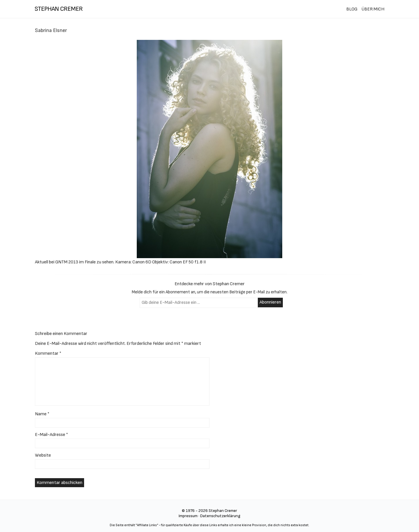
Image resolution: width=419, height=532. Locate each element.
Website (43, 455)
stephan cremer (59, 9)
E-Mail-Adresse (52, 435)
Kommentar (48, 353)
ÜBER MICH (373, 9)
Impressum (188, 516)
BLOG (352, 9)
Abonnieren (270, 302)
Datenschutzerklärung (220, 516)
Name (42, 414)
